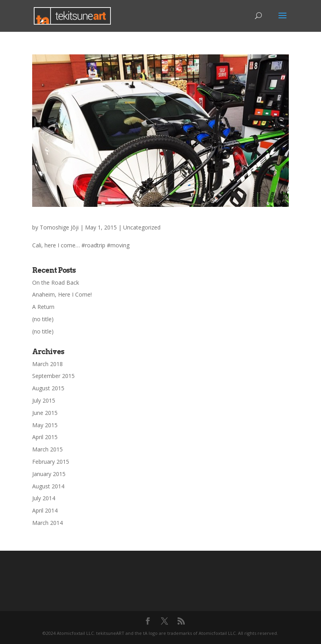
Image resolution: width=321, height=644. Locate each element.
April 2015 (45, 437)
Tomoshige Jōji (59, 227)
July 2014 (44, 498)
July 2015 (44, 400)
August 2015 (48, 388)
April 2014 (45, 510)
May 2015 (45, 425)
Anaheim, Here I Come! (62, 294)
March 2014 (47, 523)
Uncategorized (142, 227)
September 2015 (53, 376)
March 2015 (47, 449)
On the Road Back (56, 282)
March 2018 (47, 364)
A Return (43, 307)
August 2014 (48, 486)
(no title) (43, 319)
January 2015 (49, 474)
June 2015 (45, 413)
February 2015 (51, 462)
